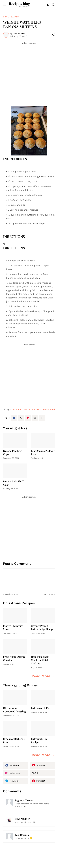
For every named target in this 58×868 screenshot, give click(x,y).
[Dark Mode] (48, 5)
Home (6, 17)
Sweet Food (49, 409)
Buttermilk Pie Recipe (39, 740)
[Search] (54, 5)
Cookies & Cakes (32, 409)
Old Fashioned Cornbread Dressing (14, 710)
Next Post (48, 594)
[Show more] (42, 418)
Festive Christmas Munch (13, 627)
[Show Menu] (4, 5)
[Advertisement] (29, 74)
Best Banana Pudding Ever (43, 453)
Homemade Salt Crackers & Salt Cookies (40, 660)
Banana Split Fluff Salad (13, 483)
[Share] (53, 35)
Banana (15, 17)
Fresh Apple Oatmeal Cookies (15, 658)
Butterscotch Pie (40, 708)
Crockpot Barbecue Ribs (14, 740)
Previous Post (12, 594)
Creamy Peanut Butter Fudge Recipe (42, 627)
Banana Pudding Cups (12, 453)
